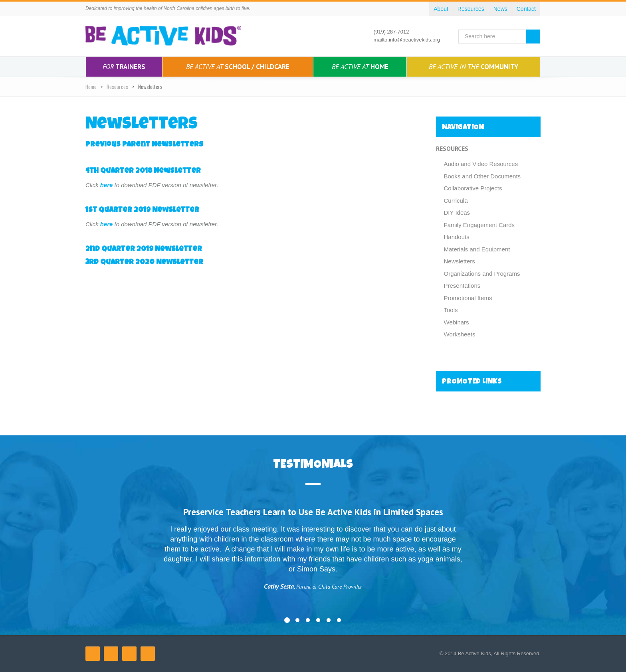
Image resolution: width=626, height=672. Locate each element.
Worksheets (460, 334)
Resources (117, 87)
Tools (451, 310)
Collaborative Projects (473, 188)
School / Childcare (238, 67)
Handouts (457, 237)
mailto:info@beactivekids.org (407, 40)
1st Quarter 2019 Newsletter (142, 210)
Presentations (462, 286)
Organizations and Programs (482, 274)
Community (473, 67)
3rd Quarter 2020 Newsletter (144, 263)
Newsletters (460, 261)
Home (360, 67)
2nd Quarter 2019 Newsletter (144, 249)
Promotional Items (468, 298)
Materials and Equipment (477, 249)
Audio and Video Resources (481, 164)
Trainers (124, 67)
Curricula (456, 201)
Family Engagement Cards (479, 225)
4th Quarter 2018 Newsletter (143, 171)
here (107, 185)
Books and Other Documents (482, 176)
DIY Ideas (457, 212)
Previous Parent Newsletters (144, 145)
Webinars (457, 322)
